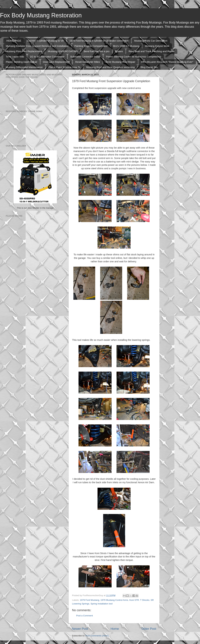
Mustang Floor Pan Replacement (24, 51)
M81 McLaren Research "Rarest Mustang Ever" (167, 62)
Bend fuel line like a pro (97, 51)
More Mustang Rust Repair (120, 62)
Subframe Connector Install (85, 57)
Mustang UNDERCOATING (63, 51)
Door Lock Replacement (56, 62)
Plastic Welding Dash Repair (21, 62)
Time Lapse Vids (15, 57)
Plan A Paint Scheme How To (64, 67)
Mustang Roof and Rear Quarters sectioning (111, 67)
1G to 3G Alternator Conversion (47, 57)
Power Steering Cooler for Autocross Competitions (134, 57)
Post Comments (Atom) (97, 636)
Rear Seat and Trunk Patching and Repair (152, 51)
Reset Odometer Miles (88, 62)
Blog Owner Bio (149, 67)
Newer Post (80, 629)
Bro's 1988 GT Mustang (126, 46)
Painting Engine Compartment (91, 46)
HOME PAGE (14, 41)
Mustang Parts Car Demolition (151, 41)
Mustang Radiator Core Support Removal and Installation (37, 46)
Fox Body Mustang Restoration (41, 15)
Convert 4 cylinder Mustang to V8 (45, 41)
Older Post (149, 629)
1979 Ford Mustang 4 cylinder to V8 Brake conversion (99, 41)
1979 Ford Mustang (90, 600)
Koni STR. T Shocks (139, 600)
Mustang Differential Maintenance (24, 67)
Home (115, 629)
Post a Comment (85, 616)
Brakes (119, 51)
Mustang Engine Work (157, 46)
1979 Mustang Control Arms (114, 600)
